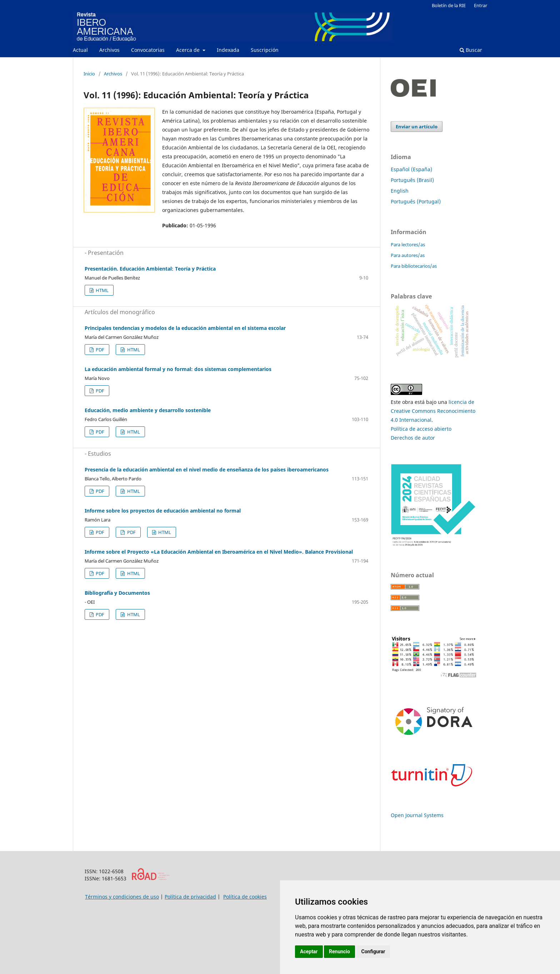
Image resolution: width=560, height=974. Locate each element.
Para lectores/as (408, 244)
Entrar (481, 5)
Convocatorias (148, 50)
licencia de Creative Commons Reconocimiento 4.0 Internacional (433, 411)
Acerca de (189, 50)
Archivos (109, 50)
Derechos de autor (413, 438)
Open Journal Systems (417, 815)
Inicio (89, 74)
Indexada (228, 50)
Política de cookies (245, 897)
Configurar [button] (373, 951)
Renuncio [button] (339, 951)
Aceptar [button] (309, 951)
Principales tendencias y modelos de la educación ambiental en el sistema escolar (185, 328)
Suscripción (265, 50)
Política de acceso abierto (421, 429)
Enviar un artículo (417, 127)
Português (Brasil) (412, 180)
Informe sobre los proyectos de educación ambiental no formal (163, 511)
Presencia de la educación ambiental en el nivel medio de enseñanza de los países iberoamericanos (207, 469)
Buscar (471, 50)
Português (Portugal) (416, 201)
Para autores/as (408, 255)
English (400, 191)
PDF (99, 350)
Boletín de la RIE (449, 5)
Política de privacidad (190, 897)
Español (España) (411, 169)
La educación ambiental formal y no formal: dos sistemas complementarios (178, 369)
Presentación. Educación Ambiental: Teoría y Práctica (150, 269)
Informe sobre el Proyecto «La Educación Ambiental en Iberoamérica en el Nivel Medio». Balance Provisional (219, 552)
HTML (102, 290)
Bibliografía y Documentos (117, 593)
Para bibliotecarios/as (414, 266)
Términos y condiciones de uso (122, 897)
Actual (80, 50)
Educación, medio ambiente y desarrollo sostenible (148, 410)
